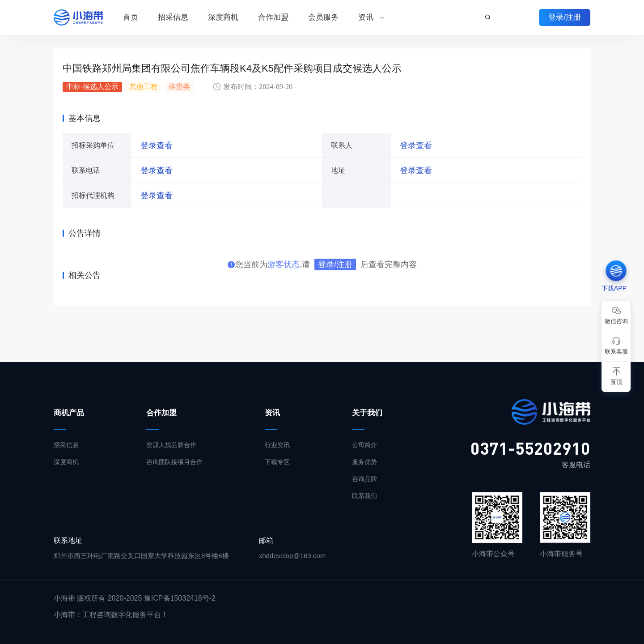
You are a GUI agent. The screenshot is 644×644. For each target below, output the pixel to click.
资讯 (366, 17)
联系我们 (364, 496)
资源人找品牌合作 (171, 445)
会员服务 (323, 17)
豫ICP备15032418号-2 (180, 598)
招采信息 (173, 17)
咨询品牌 (364, 479)
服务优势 (364, 462)
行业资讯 (277, 445)
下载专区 (277, 462)
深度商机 (223, 17)
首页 (131, 17)
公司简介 (364, 445)
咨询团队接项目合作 (174, 462)
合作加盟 (273, 17)
